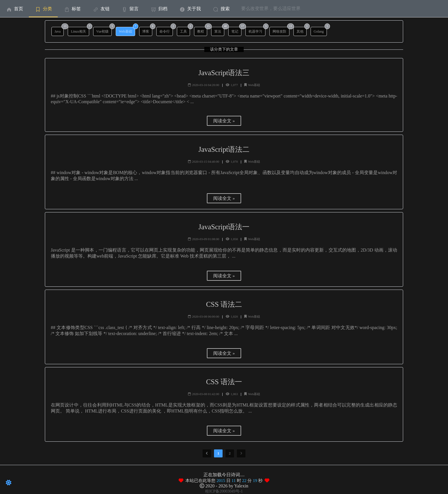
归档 (159, 9)
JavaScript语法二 (224, 149)
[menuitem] (14, 9)
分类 (43, 9)
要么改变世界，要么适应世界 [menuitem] (271, 8)
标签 (72, 9)
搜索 (221, 9)
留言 (130, 9)
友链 (101, 9)
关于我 (190, 9)
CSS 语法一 (224, 382)
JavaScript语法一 (224, 227)
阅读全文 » (224, 121)
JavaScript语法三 (224, 73)
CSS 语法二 (224, 304)
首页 (14, 9)
